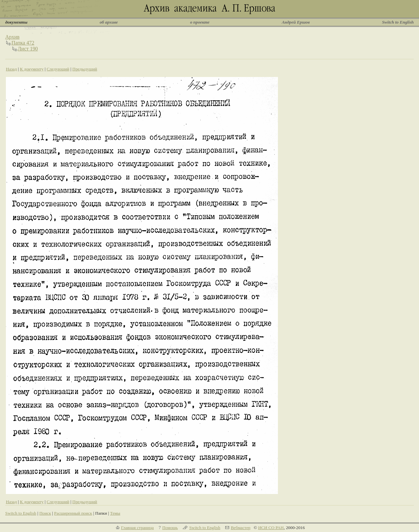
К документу (32, 69)
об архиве (109, 22)
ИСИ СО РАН (271, 528)
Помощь (170, 528)
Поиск (45, 513)
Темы (115, 513)
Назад (11, 69)
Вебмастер (241, 528)
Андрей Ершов (296, 22)
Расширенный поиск (73, 513)
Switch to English (398, 22)
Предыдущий (85, 69)
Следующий (58, 69)
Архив (12, 37)
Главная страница (137, 528)
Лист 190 (28, 49)
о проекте (200, 22)
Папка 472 (23, 43)
